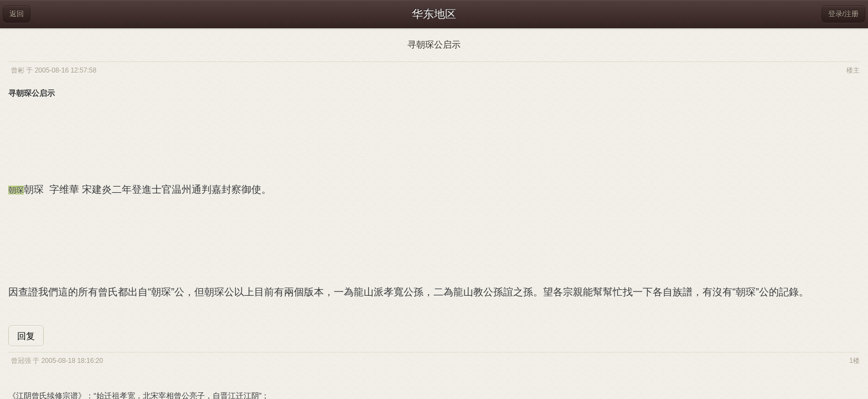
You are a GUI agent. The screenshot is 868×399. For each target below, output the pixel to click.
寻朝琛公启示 (434, 45)
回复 (26, 336)
